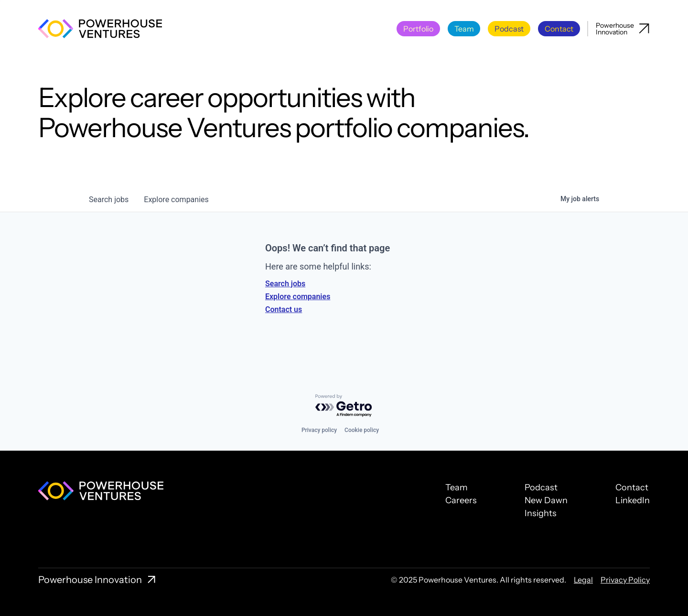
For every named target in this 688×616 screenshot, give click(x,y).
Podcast (541, 487)
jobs (109, 200)
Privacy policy (319, 430)
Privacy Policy (625, 580)
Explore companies (298, 297)
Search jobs (285, 284)
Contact (632, 487)
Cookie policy (362, 430)
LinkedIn (633, 500)
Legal (583, 580)
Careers (461, 500)
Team (457, 487)
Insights (541, 513)
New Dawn (546, 500)
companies (176, 200)
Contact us (284, 309)
